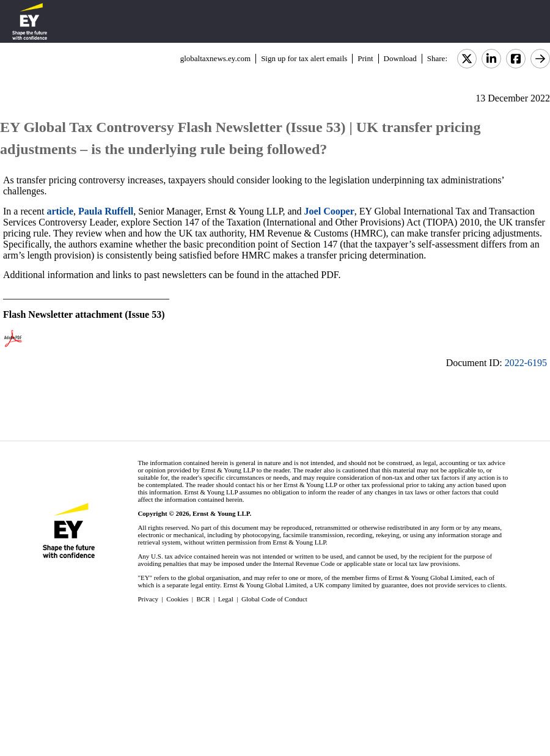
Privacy (148, 599)
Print (365, 58)
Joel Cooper (329, 211)
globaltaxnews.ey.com (215, 58)
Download (400, 58)
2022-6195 (526, 363)
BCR (204, 599)
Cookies (177, 599)
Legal (226, 599)
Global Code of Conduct (274, 599)
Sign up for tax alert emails (304, 58)
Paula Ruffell (106, 211)
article (61, 211)
